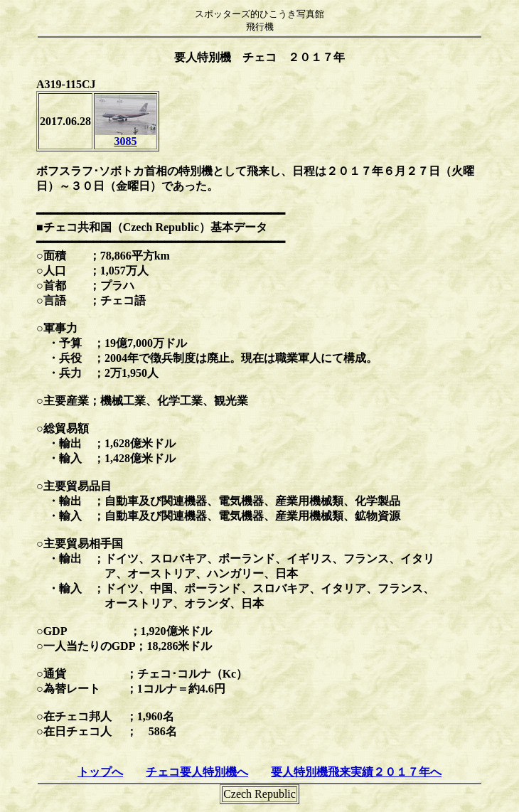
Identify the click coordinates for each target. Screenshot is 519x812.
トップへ (100, 772)
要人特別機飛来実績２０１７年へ (356, 772)
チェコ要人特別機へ (197, 772)
